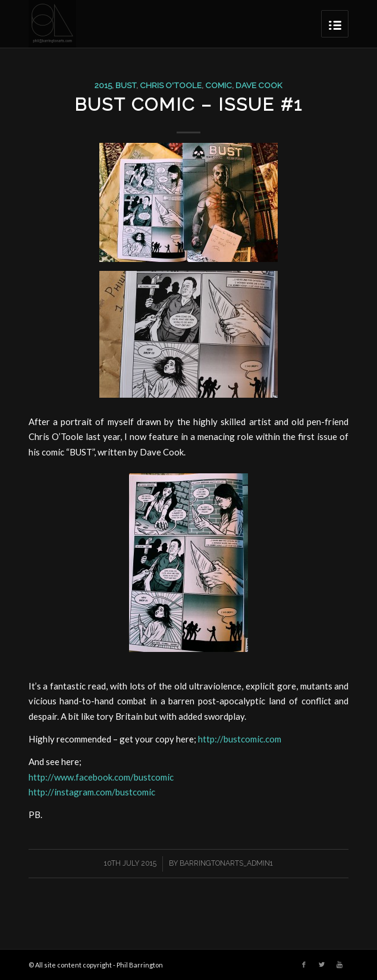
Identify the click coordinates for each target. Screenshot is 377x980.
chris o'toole (171, 85)
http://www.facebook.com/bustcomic (101, 777)
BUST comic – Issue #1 (188, 104)
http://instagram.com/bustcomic (92, 792)
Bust (126, 85)
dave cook (259, 85)
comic (219, 85)
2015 (103, 85)
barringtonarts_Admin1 (226, 863)
